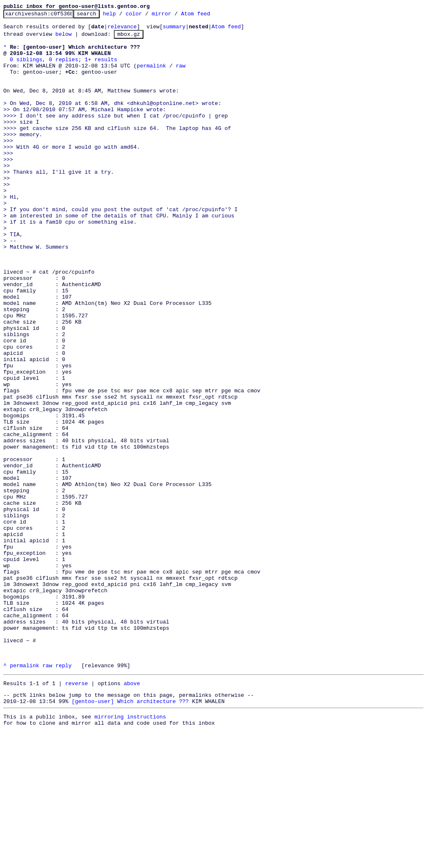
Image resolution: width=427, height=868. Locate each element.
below (64, 39)
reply (64, 795)
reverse (77, 814)
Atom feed (208, 16)
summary (174, 30)
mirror (175, 16)
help (122, 16)
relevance (122, 30)
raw (180, 75)
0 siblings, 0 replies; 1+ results (64, 68)
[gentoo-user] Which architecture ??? (130, 835)
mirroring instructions (130, 851)
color (147, 16)
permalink (151, 75)
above (132, 814)
